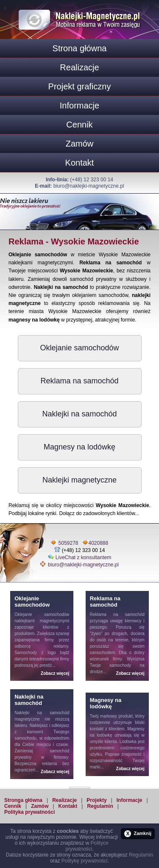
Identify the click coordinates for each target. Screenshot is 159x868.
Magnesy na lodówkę (79, 447)
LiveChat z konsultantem (83, 557)
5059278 (68, 543)
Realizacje (79, 67)
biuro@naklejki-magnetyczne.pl (89, 186)
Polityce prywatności (87, 846)
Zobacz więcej (55, 673)
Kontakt (80, 163)
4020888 (99, 543)
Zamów (80, 144)
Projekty (96, 800)
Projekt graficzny (80, 86)
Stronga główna (23, 800)
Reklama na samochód (79, 381)
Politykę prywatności (85, 861)
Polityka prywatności (29, 812)
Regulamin (100, 806)
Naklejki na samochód (79, 414)
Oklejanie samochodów (79, 348)
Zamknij (138, 834)
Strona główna (80, 48)
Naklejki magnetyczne (79, 480)
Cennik (79, 125)
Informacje (79, 105)
